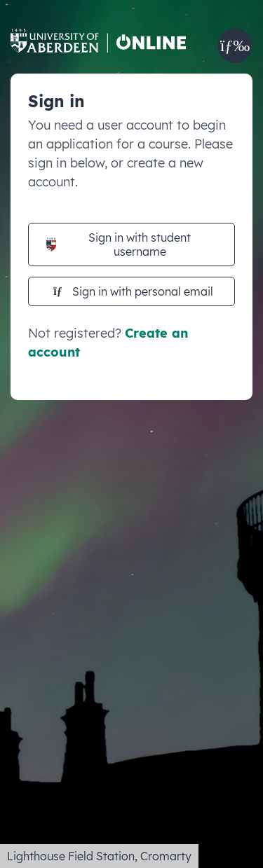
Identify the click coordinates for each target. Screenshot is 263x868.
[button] (235, 46)
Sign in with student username (119, 244)
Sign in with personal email (133, 291)
